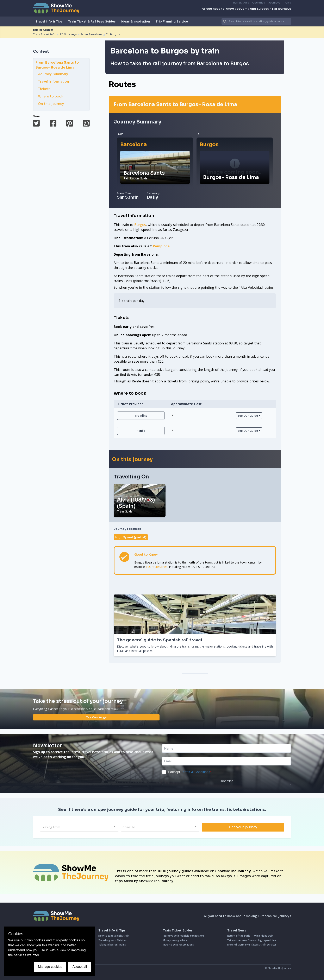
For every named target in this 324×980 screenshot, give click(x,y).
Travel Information (52, 81)
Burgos (209, 145)
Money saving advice (175, 940)
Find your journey (243, 827)
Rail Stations (241, 3)
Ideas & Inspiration (136, 21)
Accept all (80, 967)
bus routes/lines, (157, 567)
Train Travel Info (44, 34)
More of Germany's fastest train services (252, 945)
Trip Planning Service (172, 21)
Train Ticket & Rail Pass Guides (92, 21)
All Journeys (68, 34)
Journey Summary (51, 74)
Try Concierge (96, 717)
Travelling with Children (112, 940)
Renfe (141, 431)
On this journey (49, 104)
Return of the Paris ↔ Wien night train (250, 936)
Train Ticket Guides (178, 930)
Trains (287, 3)
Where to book (49, 96)
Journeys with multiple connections (184, 936)
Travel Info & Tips (49, 21)
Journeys (274, 3)
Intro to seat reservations (178, 945)
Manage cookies (50, 967)
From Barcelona (92, 34)
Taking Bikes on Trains (112, 945)
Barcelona (134, 145)
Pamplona (161, 246)
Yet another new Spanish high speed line (252, 940)
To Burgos (113, 34)
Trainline (141, 416)
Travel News (237, 930)
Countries (259, 3)
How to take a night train (114, 936)
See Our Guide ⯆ (249, 416)
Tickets (42, 89)
